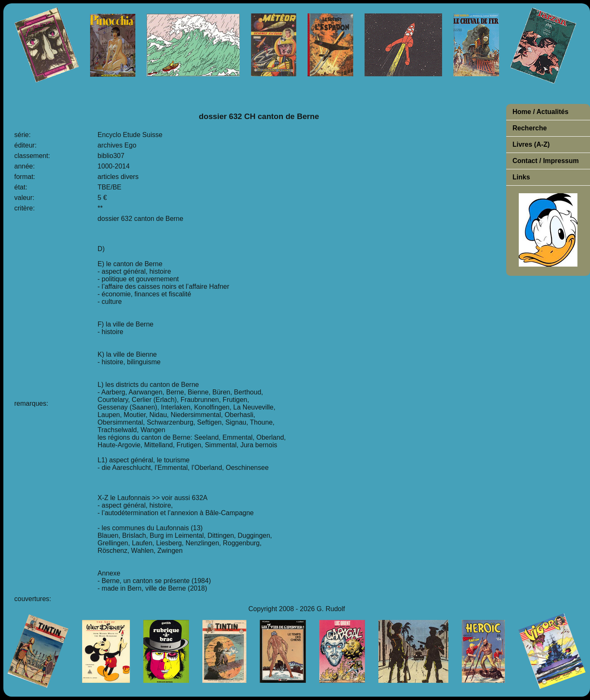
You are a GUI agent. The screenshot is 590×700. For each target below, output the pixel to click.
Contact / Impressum (546, 161)
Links (521, 177)
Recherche (530, 128)
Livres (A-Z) (531, 144)
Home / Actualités (541, 112)
